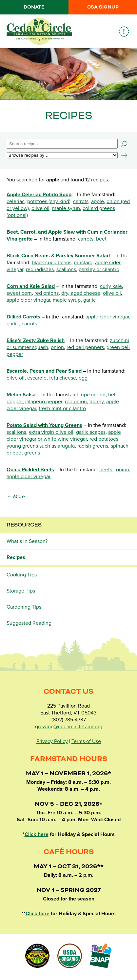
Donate (34, 7)
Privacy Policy (52, 741)
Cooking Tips (22, 575)
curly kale (111, 286)
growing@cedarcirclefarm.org (69, 727)
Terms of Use (86, 741)
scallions (66, 269)
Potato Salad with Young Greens (44, 425)
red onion (76, 402)
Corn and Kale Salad (31, 286)
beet (101, 239)
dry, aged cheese (81, 293)
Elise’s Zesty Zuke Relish (36, 340)
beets (106, 470)
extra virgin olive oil (51, 432)
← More (16, 497)
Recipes (16, 557)
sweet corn (19, 293)
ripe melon (93, 395)
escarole (37, 378)
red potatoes (104, 439)
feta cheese (63, 378)
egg (83, 378)
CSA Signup (103, 7)
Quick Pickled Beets (30, 470)
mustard (83, 263)
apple (98, 201)
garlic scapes (91, 432)
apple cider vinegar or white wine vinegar (64, 436)
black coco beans (52, 263)
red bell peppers (85, 347)
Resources (24, 525)
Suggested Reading (29, 623)
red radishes (40, 269)
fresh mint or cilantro (62, 408)
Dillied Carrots (23, 317)
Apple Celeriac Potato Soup (39, 195)
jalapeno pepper (44, 402)
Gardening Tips (24, 607)
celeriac (16, 201)
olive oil (40, 208)
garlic (89, 300)
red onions (47, 293)
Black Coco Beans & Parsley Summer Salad (58, 256)
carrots (81, 201)
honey (97, 402)
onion (57, 347)
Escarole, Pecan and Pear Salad (44, 371)
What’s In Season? (27, 541)
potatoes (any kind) (49, 201)
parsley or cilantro (99, 269)
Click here (37, 834)
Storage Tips (21, 591)
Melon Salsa (21, 395)
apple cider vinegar (28, 300)
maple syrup (66, 208)
